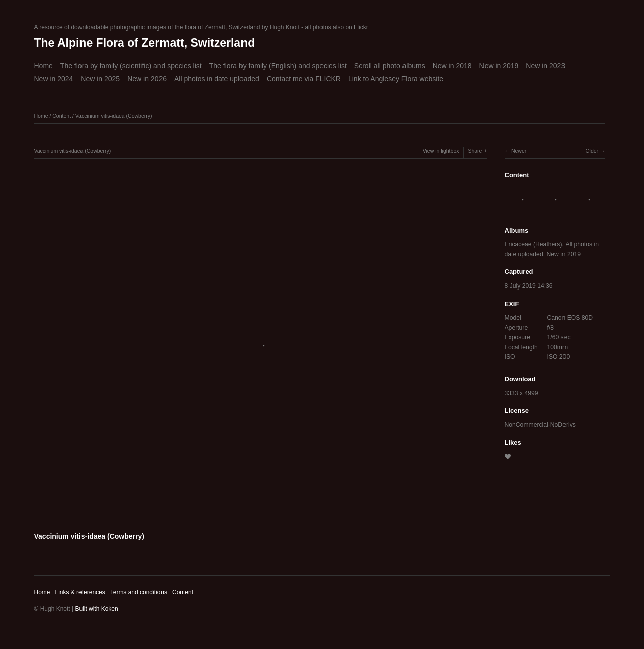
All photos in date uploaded (217, 79)
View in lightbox (441, 151)
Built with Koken (96, 609)
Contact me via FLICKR (304, 79)
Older (592, 151)
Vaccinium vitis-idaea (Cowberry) (114, 116)
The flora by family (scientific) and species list (131, 66)
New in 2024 (54, 79)
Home (44, 66)
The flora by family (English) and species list (278, 66)
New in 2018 (452, 66)
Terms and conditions (139, 592)
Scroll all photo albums (390, 66)
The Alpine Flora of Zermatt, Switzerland (145, 43)
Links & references (80, 592)
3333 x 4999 (521, 393)
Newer (519, 151)
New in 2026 (147, 79)
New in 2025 (100, 79)
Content (62, 116)
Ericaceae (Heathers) (534, 244)
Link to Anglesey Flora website (396, 79)
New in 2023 (545, 66)
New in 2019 (499, 66)
